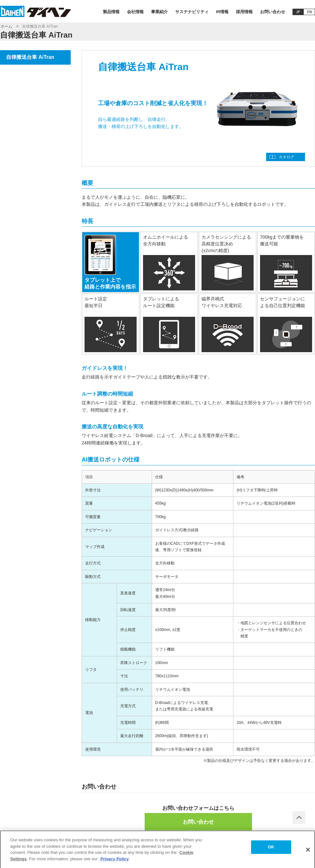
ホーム (6, 26)
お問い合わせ (273, 12)
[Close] (308, 852)
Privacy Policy (114, 861)
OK (271, 849)
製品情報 (111, 12)
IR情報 (222, 12)
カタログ (286, 157)
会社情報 (135, 12)
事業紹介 (159, 12)
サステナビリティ (192, 12)
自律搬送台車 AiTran (30, 57)
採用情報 (244, 12)
